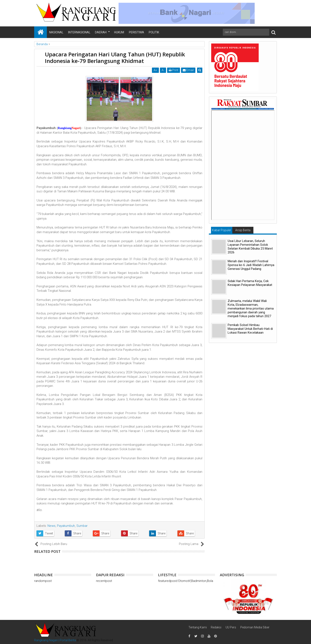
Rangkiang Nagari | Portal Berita (55, 640)
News (51, 526)
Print (174, 70)
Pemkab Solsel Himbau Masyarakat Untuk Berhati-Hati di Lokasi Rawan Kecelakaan (250, 329)
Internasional (79, 32)
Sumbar (82, 526)
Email (188, 70)
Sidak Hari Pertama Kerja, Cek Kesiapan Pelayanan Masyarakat (250, 283)
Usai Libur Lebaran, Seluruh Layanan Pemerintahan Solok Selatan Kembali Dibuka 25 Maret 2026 (250, 247)
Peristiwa (137, 32)
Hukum (119, 32)
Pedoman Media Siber (255, 627)
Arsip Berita (243, 230)
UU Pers (231, 627)
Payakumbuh (66, 526)
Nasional (56, 32)
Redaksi (216, 627)
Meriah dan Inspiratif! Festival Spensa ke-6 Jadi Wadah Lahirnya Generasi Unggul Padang (251, 265)
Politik (154, 32)
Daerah (101, 32)
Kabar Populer (222, 230)
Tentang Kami (198, 627)
